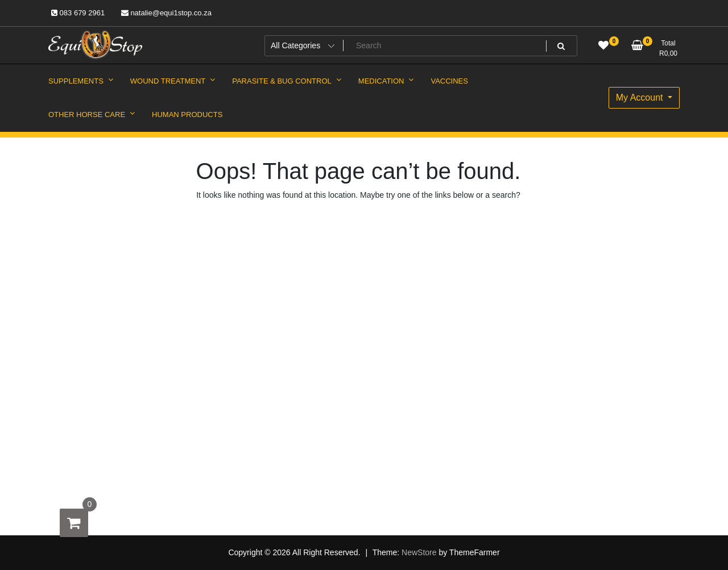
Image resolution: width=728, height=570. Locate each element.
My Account (641, 97)
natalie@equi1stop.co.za (166, 13)
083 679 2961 (78, 13)
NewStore (419, 552)
